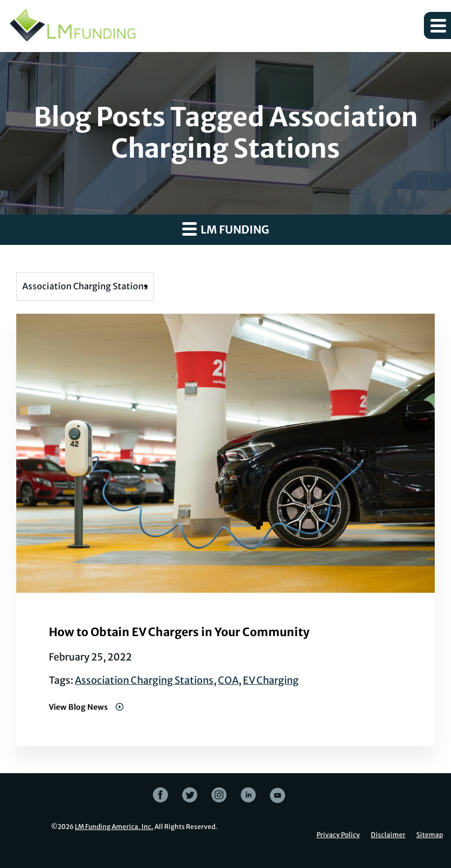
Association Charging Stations (144, 680)
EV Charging (271, 680)
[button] (437, 25)
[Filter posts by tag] (85, 286)
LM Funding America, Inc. (114, 827)
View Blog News (79, 707)
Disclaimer (388, 835)
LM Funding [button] (225, 229)
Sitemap (430, 835)
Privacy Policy (338, 835)
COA (228, 680)
